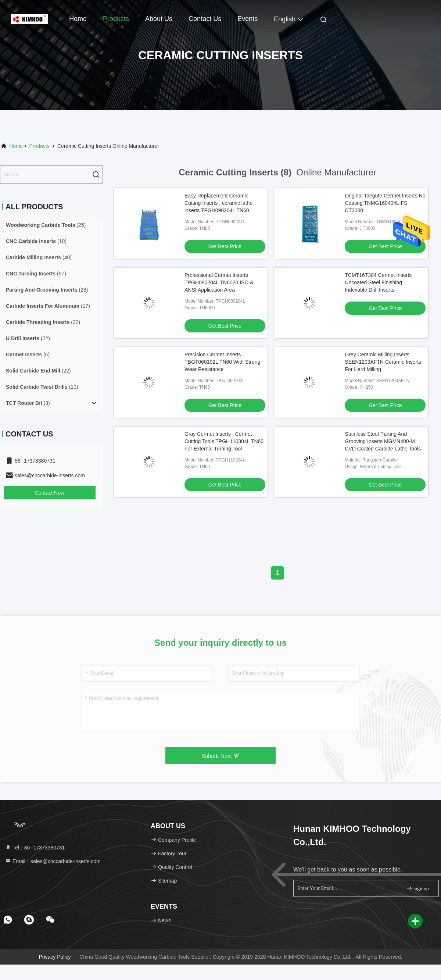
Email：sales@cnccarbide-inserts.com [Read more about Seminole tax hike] (53, 861)
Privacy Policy (55, 957)
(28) (47, 290)
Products (116, 19)
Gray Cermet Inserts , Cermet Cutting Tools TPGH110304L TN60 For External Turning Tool (224, 441)
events (248, 19)
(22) (43, 322)
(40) (39, 257)
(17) (48, 306)
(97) (36, 274)
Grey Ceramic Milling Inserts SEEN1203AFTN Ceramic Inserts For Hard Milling (383, 362)
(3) (28, 403)
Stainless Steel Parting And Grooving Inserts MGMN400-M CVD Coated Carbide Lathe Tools (383, 441)
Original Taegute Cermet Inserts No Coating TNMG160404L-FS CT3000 (385, 203)
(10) (36, 241)
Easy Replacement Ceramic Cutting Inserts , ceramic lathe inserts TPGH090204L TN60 (218, 203)
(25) (46, 225)
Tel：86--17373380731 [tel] (35, 848)
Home (78, 19)
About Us (159, 19)
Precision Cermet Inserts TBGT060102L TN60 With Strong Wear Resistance (222, 362)
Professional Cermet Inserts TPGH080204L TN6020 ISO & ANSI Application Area (219, 282)
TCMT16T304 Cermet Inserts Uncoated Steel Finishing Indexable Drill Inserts (378, 282)
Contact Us (205, 19)
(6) (28, 354)
